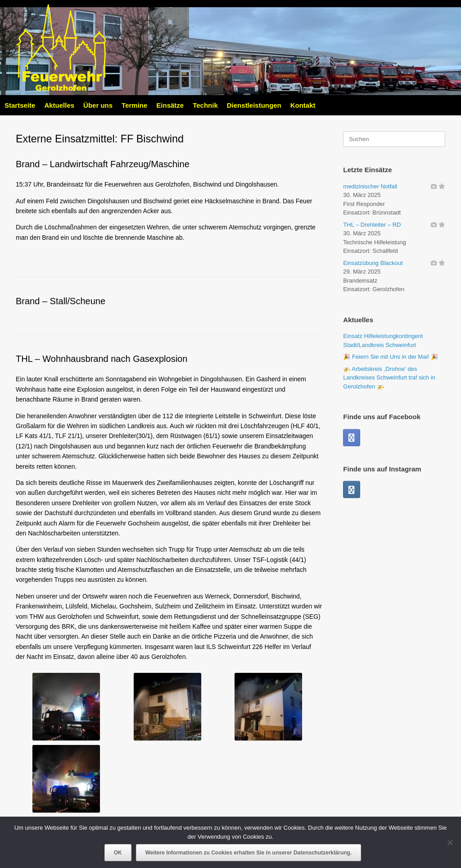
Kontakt (303, 105)
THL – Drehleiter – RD (372, 225)
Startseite (20, 105)
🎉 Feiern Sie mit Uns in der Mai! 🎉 (390, 357)
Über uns (98, 105)
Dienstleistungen (254, 105)
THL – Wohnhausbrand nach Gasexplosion (102, 359)
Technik (205, 105)
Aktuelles (59, 105)
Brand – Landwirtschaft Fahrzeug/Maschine (103, 164)
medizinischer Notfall (370, 186)
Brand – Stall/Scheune (61, 301)
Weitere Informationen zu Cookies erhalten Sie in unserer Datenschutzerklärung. (249, 853)
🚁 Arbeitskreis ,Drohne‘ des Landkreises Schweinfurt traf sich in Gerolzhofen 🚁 (389, 378)
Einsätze (170, 105)
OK (118, 853)
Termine (134, 105)
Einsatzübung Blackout (373, 263)
